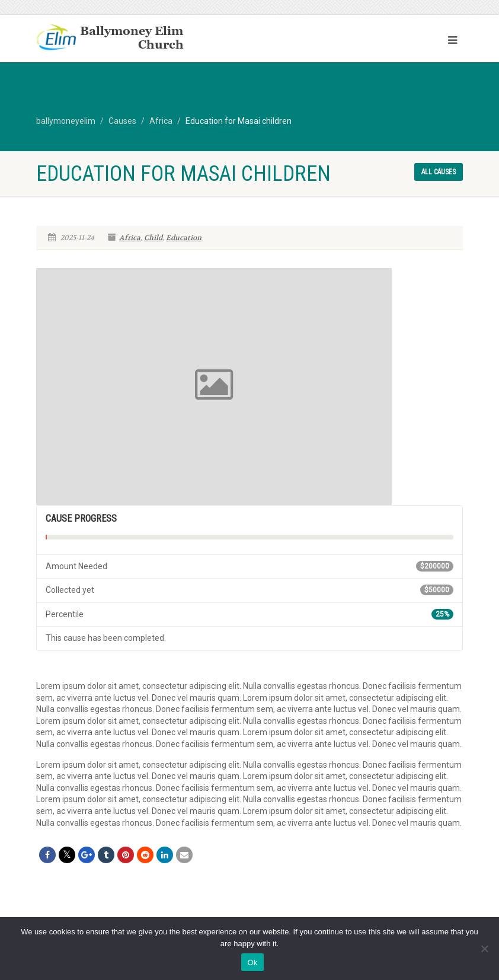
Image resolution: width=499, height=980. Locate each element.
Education (184, 238)
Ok (252, 963)
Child (153, 238)
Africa (130, 238)
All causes (439, 172)
